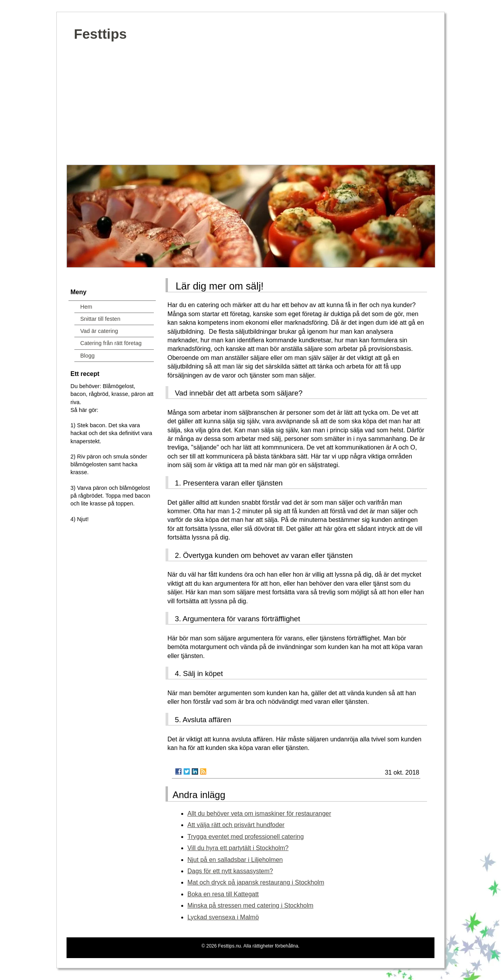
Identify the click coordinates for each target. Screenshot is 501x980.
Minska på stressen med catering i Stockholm (250, 905)
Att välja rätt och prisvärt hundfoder (236, 825)
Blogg (87, 356)
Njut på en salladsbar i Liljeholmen (235, 860)
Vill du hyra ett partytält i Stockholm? (238, 848)
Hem (86, 307)
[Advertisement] (250, 106)
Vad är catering (99, 331)
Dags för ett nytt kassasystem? (230, 871)
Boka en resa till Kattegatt (223, 894)
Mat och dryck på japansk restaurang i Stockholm (256, 882)
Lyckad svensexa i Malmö (223, 917)
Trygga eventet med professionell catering (246, 837)
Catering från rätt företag (111, 343)
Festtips (100, 34)
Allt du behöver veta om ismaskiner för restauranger (259, 814)
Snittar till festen (100, 319)
